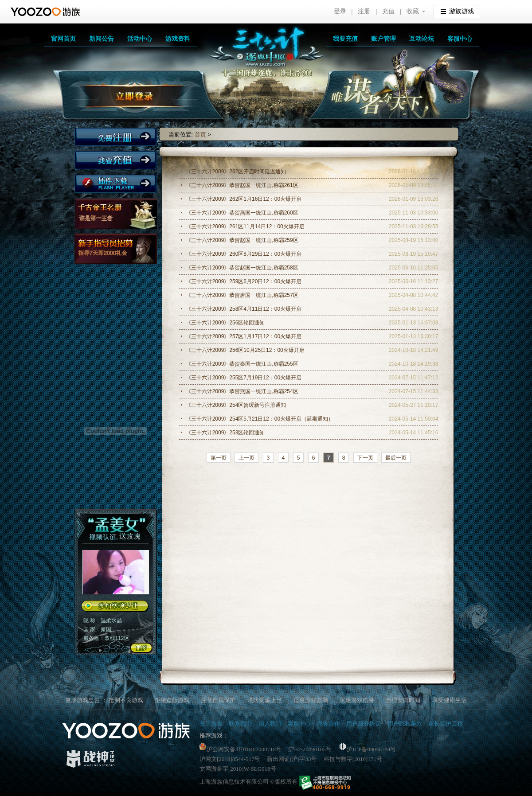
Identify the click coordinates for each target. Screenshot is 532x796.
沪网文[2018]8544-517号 (230, 759)
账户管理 (383, 39)
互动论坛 (422, 39)
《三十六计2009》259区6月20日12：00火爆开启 (244, 281)
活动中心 (140, 39)
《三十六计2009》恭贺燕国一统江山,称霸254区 (242, 391)
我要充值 (345, 39)
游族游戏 (457, 11)
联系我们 (240, 724)
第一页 (219, 458)
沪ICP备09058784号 (368, 749)
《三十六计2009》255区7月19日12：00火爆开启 (244, 378)
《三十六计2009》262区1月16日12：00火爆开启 (244, 199)
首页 (200, 135)
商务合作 (329, 724)
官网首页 (63, 39)
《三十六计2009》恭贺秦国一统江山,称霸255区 (242, 364)
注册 (364, 11)
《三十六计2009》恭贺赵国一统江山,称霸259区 (242, 240)
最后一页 (396, 458)
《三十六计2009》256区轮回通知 (225, 323)
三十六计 (257, 53)
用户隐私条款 (405, 724)
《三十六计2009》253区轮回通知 (225, 433)
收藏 (413, 11)
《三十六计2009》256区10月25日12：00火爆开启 (245, 350)
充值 (388, 11)
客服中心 (460, 39)
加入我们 (270, 724)
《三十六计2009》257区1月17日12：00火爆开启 (244, 336)
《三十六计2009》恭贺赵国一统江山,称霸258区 (242, 268)
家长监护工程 (446, 724)
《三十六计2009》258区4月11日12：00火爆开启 (244, 309)
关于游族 (211, 724)
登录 (340, 11)
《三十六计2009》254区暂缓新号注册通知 (236, 405)
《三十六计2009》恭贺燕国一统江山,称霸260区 (242, 213)
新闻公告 (102, 39)
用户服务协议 (364, 724)
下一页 (365, 458)
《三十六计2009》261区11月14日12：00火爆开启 (245, 226)
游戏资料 (178, 39)
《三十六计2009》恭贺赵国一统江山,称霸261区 (242, 185)
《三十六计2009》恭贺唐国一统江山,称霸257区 (242, 295)
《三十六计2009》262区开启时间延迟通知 (236, 172)
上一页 (246, 458)
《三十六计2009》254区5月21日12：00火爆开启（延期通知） (260, 419)
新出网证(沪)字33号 (292, 759)
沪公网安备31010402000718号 (241, 749)
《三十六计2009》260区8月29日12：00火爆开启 (244, 254)
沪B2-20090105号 (310, 749)
